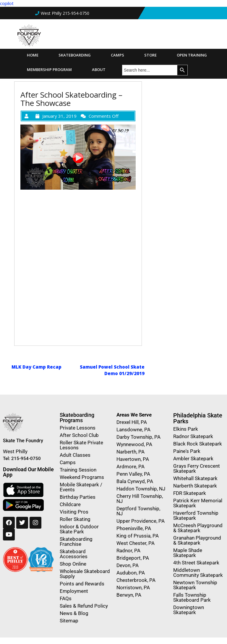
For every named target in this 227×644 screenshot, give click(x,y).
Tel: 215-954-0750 (22, 459)
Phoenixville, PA (134, 528)
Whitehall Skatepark (195, 478)
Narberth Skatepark (195, 486)
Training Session (78, 470)
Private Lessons (78, 428)
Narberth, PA (130, 452)
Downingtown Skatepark (189, 610)
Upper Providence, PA (141, 521)
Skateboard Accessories (74, 554)
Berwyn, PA (129, 595)
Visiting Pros (74, 512)
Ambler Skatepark (193, 459)
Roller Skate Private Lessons (81, 445)
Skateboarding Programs (77, 418)
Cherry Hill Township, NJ (140, 499)
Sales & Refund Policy (84, 606)
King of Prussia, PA (138, 536)
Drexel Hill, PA (132, 422)
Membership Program (49, 70)
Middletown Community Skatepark (198, 573)
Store (150, 55)
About (99, 70)
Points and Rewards (82, 584)
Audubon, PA (131, 573)
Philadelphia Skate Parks (198, 418)
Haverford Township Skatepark (196, 515)
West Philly (15, 451)
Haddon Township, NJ (141, 489)
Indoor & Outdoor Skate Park (79, 529)
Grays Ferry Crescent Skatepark (197, 468)
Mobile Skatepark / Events (81, 487)
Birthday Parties (78, 497)
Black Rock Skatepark (198, 444)
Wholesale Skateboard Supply (85, 574)
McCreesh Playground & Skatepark (198, 528)
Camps (117, 55)
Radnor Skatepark (193, 436)
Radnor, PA (128, 551)
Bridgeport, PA (133, 558)
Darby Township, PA (138, 437)
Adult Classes (75, 455)
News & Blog (74, 613)
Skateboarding (75, 55)
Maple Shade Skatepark (188, 553)
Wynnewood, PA (134, 444)
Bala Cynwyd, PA (135, 481)
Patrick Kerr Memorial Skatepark (198, 503)
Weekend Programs (82, 477)
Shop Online (73, 564)
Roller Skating (75, 519)
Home (33, 55)
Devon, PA (128, 565)
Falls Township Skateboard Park (192, 597)
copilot (7, 3)
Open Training (192, 55)
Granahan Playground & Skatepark (197, 540)
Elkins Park (186, 429)
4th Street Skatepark (196, 563)
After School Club (79, 435)
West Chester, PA (136, 543)
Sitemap (69, 621)
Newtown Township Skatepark (195, 585)
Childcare (70, 504)
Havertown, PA (133, 459)
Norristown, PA (133, 587)
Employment (74, 591)
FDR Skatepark (190, 493)
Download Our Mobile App (28, 472)
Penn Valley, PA (133, 474)
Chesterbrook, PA (136, 580)
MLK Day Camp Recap (37, 367)
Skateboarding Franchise (76, 541)
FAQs (66, 598)
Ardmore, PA (130, 467)
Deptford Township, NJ (138, 511)
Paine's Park (187, 451)
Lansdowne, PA (133, 430)
